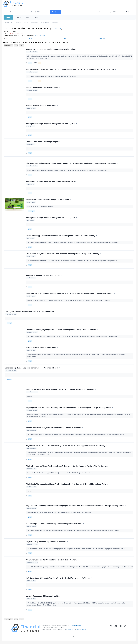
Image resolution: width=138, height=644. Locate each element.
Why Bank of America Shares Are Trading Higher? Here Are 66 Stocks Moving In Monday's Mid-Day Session (67, 468)
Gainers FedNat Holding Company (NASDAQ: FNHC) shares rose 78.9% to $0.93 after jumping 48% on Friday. (60, 475)
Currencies (34, 23)
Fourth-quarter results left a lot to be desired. (41, 207)
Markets (9, 17)
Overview (18, 23)
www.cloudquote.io (75, 629)
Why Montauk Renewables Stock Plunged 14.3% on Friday (49, 200)
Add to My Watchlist (40, 35)
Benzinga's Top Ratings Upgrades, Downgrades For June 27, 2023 (51, 124)
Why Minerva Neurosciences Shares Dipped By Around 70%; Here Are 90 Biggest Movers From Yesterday (66, 448)
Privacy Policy (70, 633)
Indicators (128, 12)
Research (102, 38)
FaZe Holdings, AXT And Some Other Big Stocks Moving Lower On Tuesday (55, 527)
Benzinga (30, 63)
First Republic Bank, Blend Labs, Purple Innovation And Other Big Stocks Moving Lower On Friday (63, 255)
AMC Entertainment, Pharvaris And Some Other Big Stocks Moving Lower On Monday (59, 581)
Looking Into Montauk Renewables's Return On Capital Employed (30, 313)
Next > (21, 45)
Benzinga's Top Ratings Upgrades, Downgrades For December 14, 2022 (33, 370)
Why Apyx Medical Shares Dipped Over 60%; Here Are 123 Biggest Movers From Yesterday (61, 391)
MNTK (58, 28)
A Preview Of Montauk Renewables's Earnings (44, 277)
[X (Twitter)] (111, 632)
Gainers (29, 398)
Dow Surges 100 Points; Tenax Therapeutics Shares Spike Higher (51, 49)
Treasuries (55, 23)
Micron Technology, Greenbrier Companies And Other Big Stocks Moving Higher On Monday (61, 237)
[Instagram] (125, 632)
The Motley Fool (31, 212)
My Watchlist (113, 12)
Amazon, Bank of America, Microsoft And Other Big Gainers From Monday (54, 430)
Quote (30, 38)
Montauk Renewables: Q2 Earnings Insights (43, 599)
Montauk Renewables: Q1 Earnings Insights (43, 142)
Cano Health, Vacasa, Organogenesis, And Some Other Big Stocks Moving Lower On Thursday (62, 331)
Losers (30, 494)
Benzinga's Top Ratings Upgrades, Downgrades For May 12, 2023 (51, 182)
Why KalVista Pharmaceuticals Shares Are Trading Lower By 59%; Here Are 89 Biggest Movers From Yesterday (68, 487)
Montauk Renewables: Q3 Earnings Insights (43, 88)
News (26, 23)
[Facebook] (116, 632)
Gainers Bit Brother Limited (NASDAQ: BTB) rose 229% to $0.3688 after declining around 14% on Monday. (59, 515)
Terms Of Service (82, 633)
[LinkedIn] (120, 632)
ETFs (28, 17)
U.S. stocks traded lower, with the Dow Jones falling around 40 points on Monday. (52, 76)
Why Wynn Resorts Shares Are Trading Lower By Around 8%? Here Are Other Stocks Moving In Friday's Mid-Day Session (72, 164)
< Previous (7, 45)
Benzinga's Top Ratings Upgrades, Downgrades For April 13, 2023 (51, 219)
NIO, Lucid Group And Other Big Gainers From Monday (47, 545)
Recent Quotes (96, 12)
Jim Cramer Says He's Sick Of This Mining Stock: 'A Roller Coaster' (52, 563)
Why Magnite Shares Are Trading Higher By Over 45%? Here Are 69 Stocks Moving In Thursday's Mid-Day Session (69, 410)
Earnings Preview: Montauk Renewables (42, 106)
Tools (36, 17)
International (45, 23)
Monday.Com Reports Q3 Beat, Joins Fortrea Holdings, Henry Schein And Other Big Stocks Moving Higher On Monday (71, 70)
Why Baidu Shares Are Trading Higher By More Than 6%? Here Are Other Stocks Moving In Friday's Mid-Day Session (70, 295)
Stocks (19, 17)
